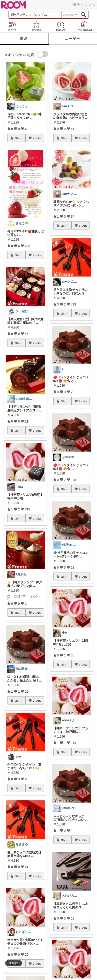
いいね (37, 138)
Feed (12, 26)
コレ (18, 138)
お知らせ (61, 26)
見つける (36, 26)
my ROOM (85, 26)
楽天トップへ (84, 5)
